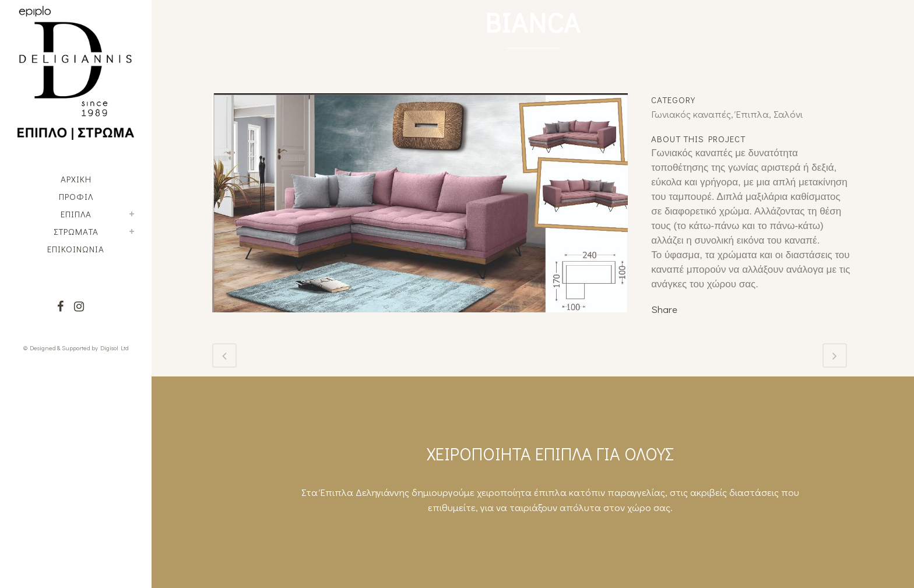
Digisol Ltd (115, 348)
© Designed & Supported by (61, 348)
